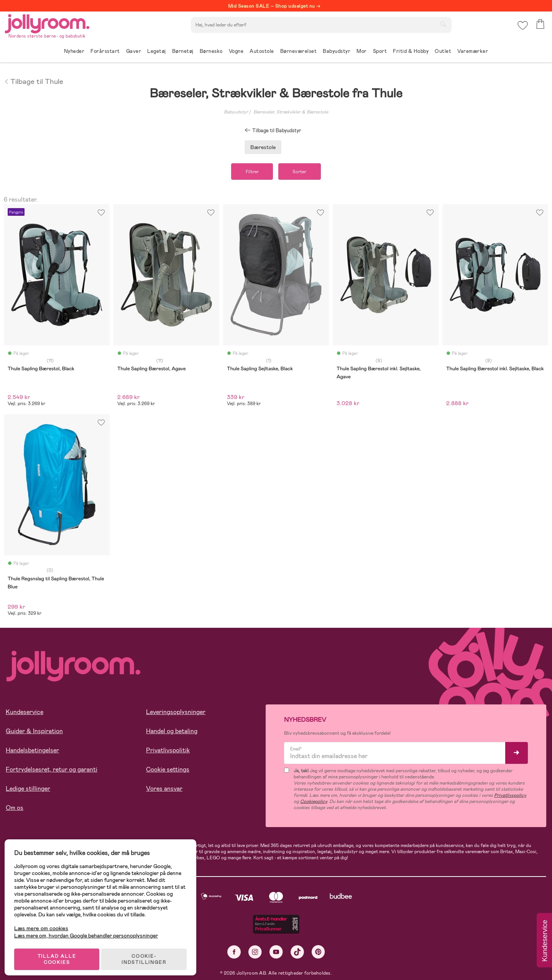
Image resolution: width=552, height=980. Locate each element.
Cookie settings (168, 771)
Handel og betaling (172, 732)
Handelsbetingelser (32, 751)
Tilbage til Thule (34, 81)
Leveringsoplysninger (176, 713)
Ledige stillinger (28, 790)
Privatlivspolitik (168, 751)
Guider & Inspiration (34, 732)
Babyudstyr (236, 112)
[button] (522, 29)
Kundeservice (25, 713)
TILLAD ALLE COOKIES (60, 954)
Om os (15, 809)
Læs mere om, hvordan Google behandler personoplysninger (89, 930)
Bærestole (263, 147)
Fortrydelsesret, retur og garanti (52, 771)
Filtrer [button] (249, 172)
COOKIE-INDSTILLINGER (148, 954)
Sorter (302, 172)
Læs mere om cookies (44, 923)
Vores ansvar (164, 790)
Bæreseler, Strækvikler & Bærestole (291, 112)
